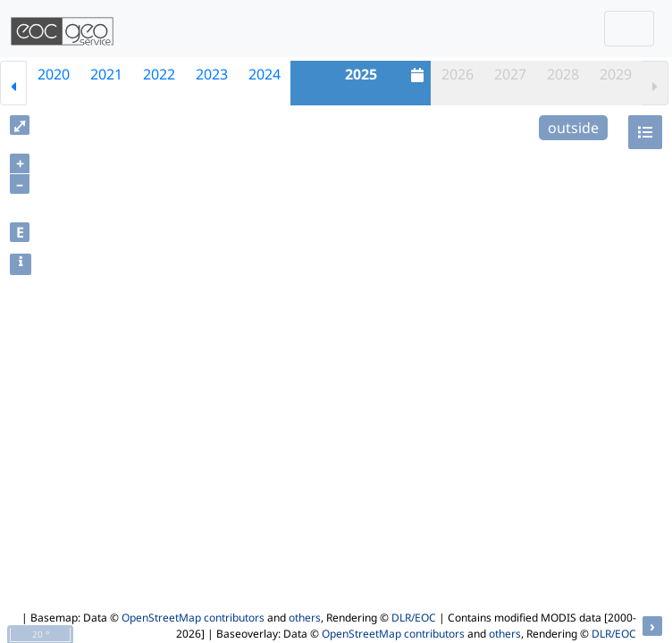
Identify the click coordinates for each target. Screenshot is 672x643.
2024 (265, 74)
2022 (159, 74)
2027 (510, 74)
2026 (458, 74)
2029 (616, 74)
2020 (54, 74)
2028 (563, 74)
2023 (212, 74)
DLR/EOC (414, 618)
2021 (106, 74)
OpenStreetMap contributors (193, 618)
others (305, 618)
